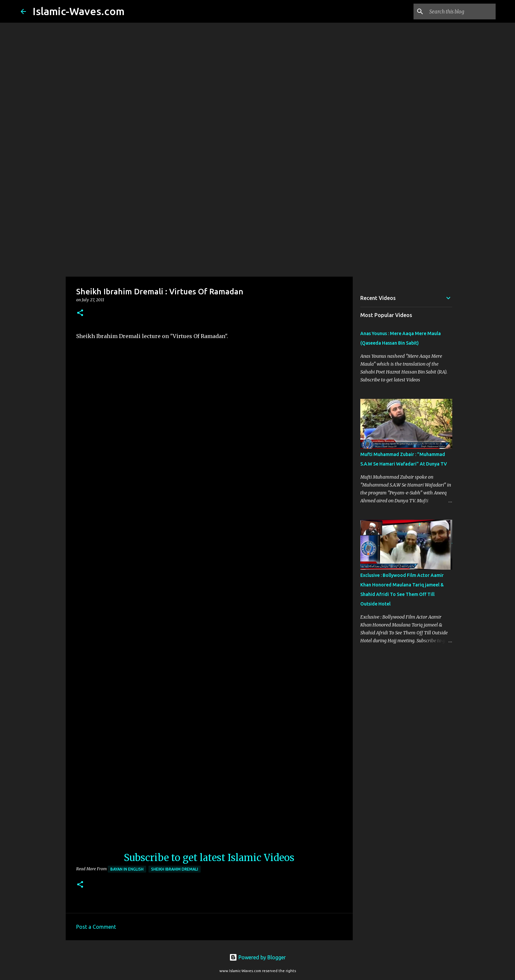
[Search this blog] (461, 11)
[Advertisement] (257, 225)
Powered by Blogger (257, 957)
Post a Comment (96, 927)
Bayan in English (127, 869)
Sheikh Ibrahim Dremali (175, 869)
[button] (80, 313)
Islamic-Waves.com (78, 11)
